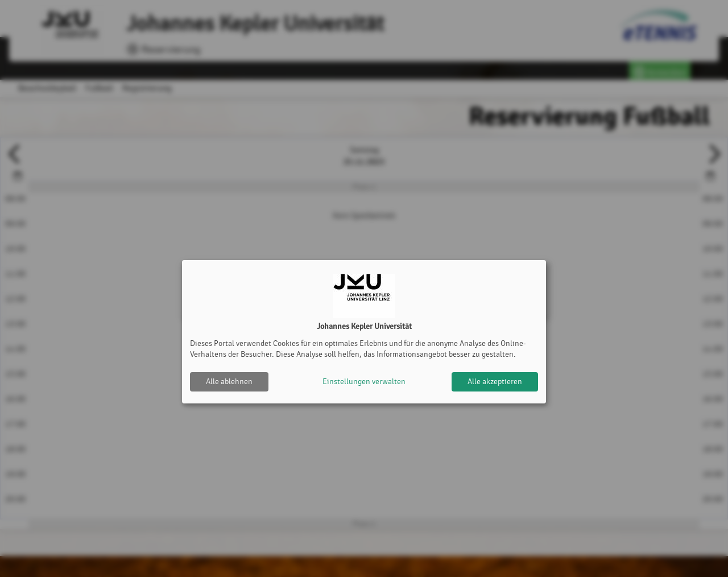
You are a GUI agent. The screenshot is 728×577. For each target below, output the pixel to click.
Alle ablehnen (229, 382)
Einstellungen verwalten (364, 382)
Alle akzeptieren (495, 382)
